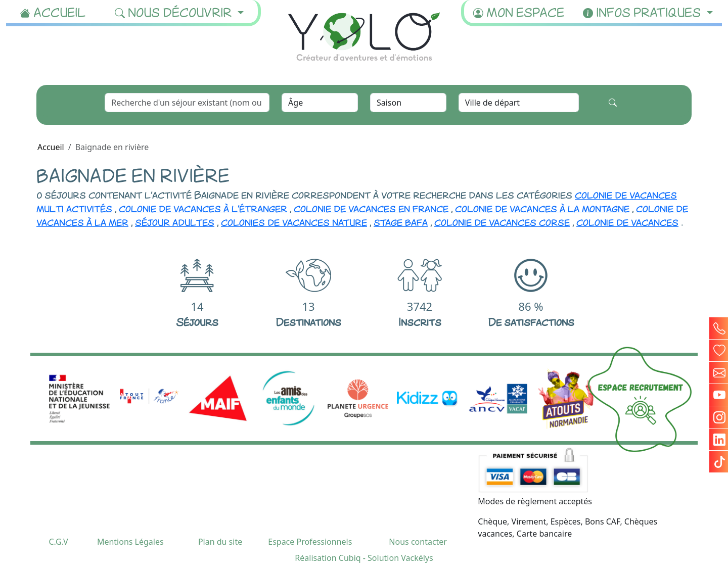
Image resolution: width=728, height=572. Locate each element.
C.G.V (58, 542)
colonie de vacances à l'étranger (203, 208)
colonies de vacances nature (294, 221)
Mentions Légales (130, 542)
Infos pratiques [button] (643, 12)
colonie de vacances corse (502, 221)
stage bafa (401, 221)
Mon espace (519, 12)
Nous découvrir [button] (175, 12)
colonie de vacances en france (371, 208)
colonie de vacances (627, 221)
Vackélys (417, 558)
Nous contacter (418, 542)
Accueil (53, 12)
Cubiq (350, 558)
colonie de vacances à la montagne (542, 208)
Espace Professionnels (310, 542)
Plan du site (220, 542)
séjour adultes (175, 221)
